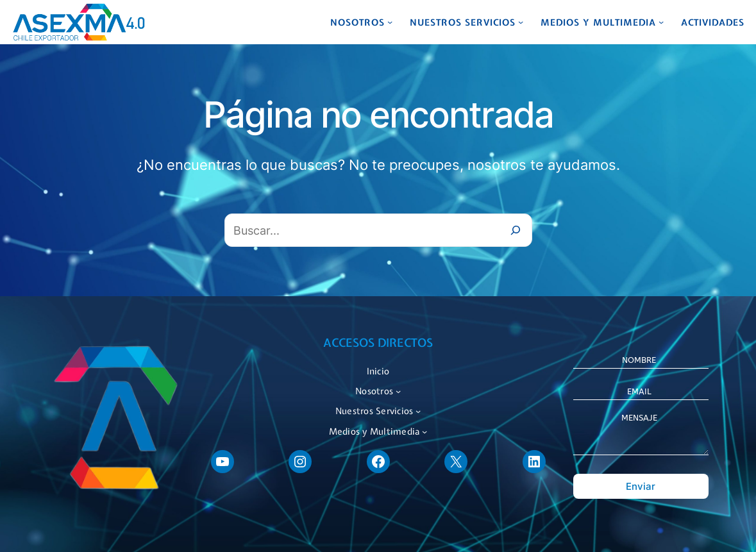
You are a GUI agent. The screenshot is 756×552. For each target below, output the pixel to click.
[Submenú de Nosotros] (390, 22)
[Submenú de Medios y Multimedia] (661, 22)
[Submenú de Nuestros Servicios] (521, 22)
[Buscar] (516, 230)
